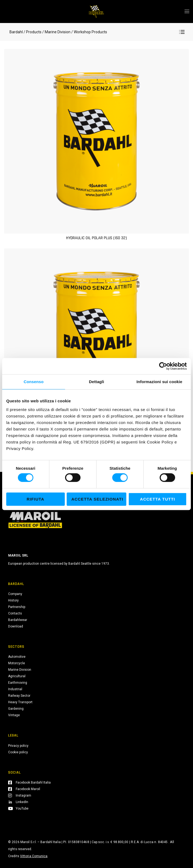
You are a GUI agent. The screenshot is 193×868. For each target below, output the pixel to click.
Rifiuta (35, 499)
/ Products (33, 32)
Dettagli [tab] (97, 382)
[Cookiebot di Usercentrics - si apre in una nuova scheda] (163, 366)
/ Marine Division (56, 32)
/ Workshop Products (89, 32)
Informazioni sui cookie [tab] (160, 382)
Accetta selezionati (97, 499)
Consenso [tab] (33, 382)
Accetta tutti (157, 499)
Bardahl (16, 32)
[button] (182, 32)
